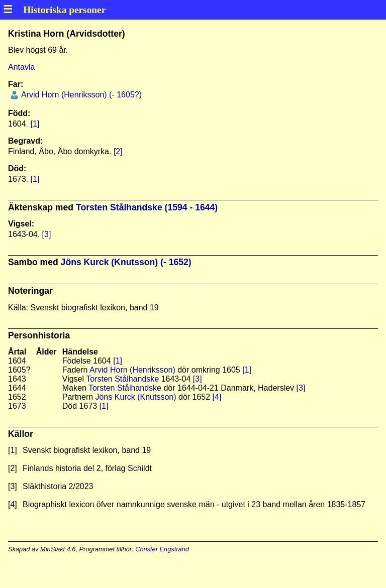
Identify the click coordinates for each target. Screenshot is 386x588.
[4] (217, 397)
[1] (35, 124)
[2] (118, 151)
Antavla (21, 67)
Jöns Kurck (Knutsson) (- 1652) (126, 262)
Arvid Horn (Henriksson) (132, 370)
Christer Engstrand (162, 549)
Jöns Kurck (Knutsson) (136, 397)
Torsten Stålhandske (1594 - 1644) (147, 207)
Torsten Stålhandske (122, 379)
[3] (47, 234)
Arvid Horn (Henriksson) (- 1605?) (80, 95)
